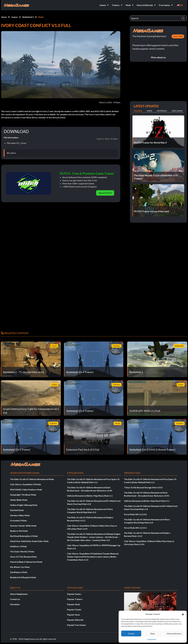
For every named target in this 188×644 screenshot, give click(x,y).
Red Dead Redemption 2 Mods (24, 536)
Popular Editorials (75, 620)
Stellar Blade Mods (19, 500)
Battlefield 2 (28, 17)
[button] (183, 614)
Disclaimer (15, 604)
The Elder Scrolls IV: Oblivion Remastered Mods (32, 479)
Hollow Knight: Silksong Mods (24, 505)
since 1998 (178, 36)
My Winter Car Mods (20, 567)
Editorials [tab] (162, 111)
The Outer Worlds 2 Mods (22, 551)
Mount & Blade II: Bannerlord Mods (26, 562)
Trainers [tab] (138, 111)
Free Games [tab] (177, 111)
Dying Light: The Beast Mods (23, 495)
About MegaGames (19, 594)
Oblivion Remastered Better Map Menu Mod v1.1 (90, 496)
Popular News (74, 615)
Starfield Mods (17, 510)
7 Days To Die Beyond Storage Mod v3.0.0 (143, 487)
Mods (41, 17)
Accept (131, 634)
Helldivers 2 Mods (18, 546)
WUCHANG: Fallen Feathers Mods (26, 489)
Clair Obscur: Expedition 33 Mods (26, 484)
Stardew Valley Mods (20, 515)
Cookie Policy (151, 639)
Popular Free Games (76, 625)
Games (15, 17)
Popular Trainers (75, 599)
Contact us (15, 599)
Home (4, 17)
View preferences (174, 634)
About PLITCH (105, 193)
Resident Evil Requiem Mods (23, 577)
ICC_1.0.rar (11, 153)
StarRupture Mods (19, 572)
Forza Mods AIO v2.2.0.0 (135, 514)
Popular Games (74, 594)
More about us (158, 57)
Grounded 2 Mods (18, 520)
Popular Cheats (74, 609)
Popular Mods (73, 604)
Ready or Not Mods (19, 531)
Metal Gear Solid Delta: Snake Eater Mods (29, 541)
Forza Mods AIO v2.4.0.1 (135, 528)
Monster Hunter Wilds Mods (23, 526)
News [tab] (149, 111)
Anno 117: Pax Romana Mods (23, 557)
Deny (153, 634)
